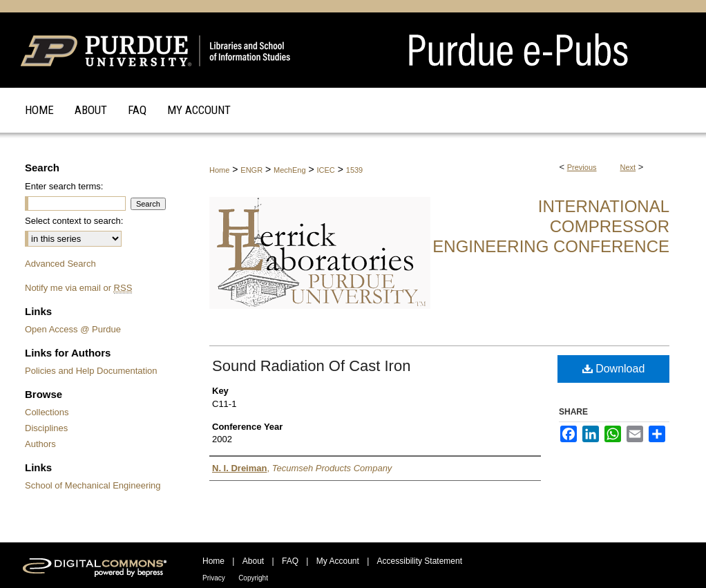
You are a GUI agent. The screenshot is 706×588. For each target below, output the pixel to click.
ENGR (251, 170)
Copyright (253, 578)
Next (628, 167)
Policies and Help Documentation (91, 371)
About (253, 561)
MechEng (289, 170)
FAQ (290, 561)
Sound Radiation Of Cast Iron (311, 366)
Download (614, 369)
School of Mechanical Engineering (93, 485)
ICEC (326, 170)
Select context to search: (74, 221)
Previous (582, 167)
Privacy (214, 578)
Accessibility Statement (420, 561)
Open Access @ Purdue (73, 329)
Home (219, 170)
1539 (354, 170)
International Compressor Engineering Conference (551, 226)
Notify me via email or (78, 288)
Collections (47, 412)
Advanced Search (60, 264)
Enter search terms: (64, 186)
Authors (40, 444)
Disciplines (46, 428)
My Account (338, 561)
